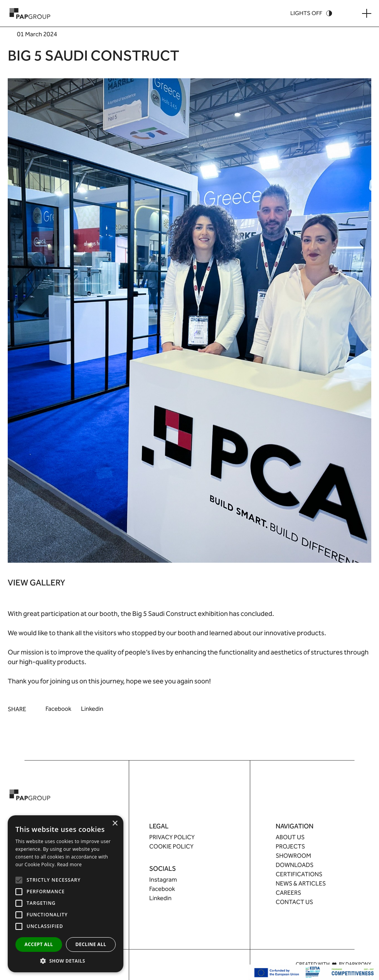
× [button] (115, 824)
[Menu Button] (367, 13)
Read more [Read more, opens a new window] (69, 864)
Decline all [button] (91, 944)
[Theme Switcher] (311, 13)
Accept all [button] (39, 944)
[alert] (66, 894)
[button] (66, 961)
